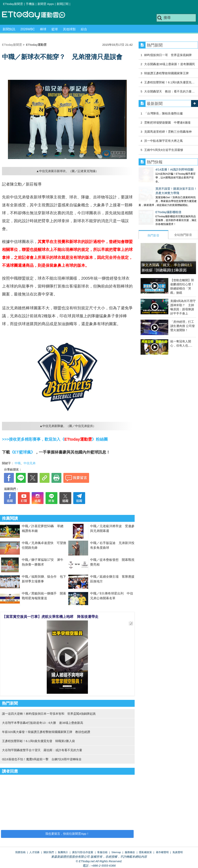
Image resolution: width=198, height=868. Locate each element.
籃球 (55, 29)
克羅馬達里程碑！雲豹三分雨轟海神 (168, 132)
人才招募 (34, 852)
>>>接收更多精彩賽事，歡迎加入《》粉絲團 (55, 439)
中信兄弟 (30, 463)
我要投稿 (20, 852)
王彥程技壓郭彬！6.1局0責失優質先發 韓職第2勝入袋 (38, 741)
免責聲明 (178, 852)
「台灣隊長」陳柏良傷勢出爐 (163, 113)
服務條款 (130, 852)
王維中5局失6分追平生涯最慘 (164, 150)
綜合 (84, 29)
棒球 (43, 29)
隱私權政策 (145, 852)
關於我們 (49, 852)
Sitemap (116, 852)
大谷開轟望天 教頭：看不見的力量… (169, 91)
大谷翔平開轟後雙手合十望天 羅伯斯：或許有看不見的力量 (42, 750)
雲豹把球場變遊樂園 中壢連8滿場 (167, 122)
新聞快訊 (9, 29)
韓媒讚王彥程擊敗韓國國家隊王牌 (166, 73)
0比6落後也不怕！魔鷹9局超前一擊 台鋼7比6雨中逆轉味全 (42, 759)
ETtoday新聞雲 (13, 4)
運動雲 (37, 15)
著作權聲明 (162, 852)
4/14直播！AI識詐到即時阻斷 (158, 169)
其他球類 (69, 29)
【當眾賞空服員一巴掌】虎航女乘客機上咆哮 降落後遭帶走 (50, 617)
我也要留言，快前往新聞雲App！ (67, 834)
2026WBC (28, 29)
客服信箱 (102, 852)
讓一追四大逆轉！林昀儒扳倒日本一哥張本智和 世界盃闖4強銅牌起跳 (49, 714)
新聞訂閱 (63, 4)
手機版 (30, 4)
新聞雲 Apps (46, 4)
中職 (18, 463)
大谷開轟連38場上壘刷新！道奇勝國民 (170, 64)
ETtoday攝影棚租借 (152, 208)
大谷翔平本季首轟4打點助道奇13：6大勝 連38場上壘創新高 (43, 723)
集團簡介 (63, 852)
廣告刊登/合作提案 (83, 852)
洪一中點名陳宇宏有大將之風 (163, 141)
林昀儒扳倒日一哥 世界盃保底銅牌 (168, 55)
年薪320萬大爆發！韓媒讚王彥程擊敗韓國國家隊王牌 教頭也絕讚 (46, 732)
